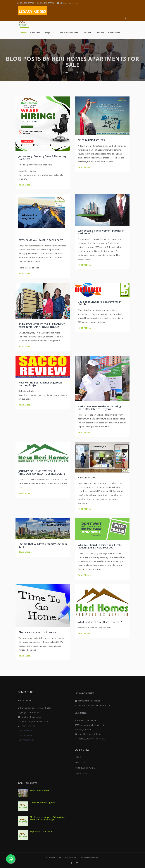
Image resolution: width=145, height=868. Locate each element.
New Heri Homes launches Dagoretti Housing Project (40, 384)
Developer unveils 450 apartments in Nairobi (100, 303)
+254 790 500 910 (25, 731)
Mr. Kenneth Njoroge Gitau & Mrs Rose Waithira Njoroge (48, 818)
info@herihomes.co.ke (68, 3)
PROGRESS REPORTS (85, 768)
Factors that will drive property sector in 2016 (43, 545)
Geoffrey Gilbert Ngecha (43, 803)
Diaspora (89, 33)
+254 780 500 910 (25, 735)
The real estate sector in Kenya (37, 632)
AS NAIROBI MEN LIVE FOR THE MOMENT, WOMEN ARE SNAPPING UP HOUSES (42, 326)
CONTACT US (81, 773)
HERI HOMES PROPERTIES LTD (67, 858)
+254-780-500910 (26, 3)
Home (24, 33)
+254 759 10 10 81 (28, 726)
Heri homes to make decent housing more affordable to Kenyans (99, 408)
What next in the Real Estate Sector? (100, 622)
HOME (78, 757)
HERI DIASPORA (87, 478)
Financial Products (69, 33)
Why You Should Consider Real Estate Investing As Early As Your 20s (100, 546)
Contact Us (114, 33)
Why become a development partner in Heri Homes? (101, 232)
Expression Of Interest (42, 831)
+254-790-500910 (46, 3)
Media (102, 33)
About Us (36, 33)
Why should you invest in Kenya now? (41, 240)
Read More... (25, 185)
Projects (50, 33)
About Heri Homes (40, 791)
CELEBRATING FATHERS (91, 140)
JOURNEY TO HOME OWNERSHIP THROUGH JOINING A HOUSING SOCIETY (42, 473)
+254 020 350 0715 (26, 740)
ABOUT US (80, 762)
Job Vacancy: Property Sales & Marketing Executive (42, 158)
